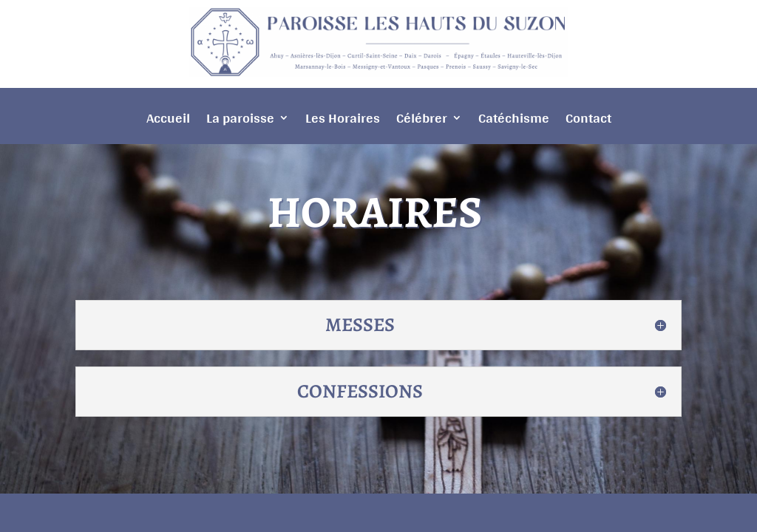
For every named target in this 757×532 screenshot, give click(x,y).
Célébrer (422, 121)
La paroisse (240, 121)
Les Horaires (343, 121)
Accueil (168, 121)
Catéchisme (514, 121)
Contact (588, 121)
